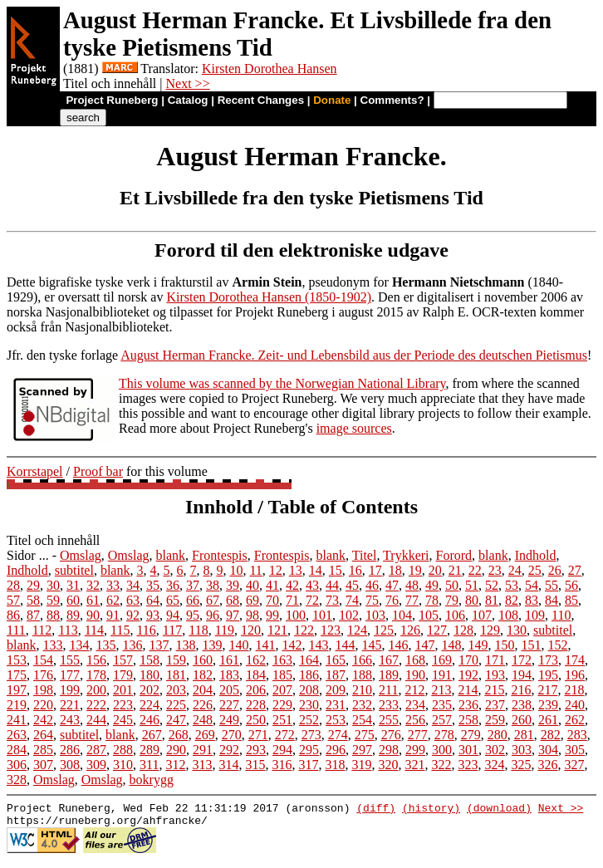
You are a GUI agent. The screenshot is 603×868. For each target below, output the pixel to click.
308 (70, 765)
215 (494, 690)
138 (186, 645)
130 (517, 630)
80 (472, 600)
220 (43, 705)
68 (233, 600)
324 (494, 765)
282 (551, 735)
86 (13, 615)
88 (53, 615)
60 (73, 600)
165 (336, 660)
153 (17, 660)
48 (412, 585)
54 (532, 585)
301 (468, 750)
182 (203, 675)
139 (213, 645)
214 (468, 690)
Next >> (188, 83)
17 (375, 570)
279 (471, 735)
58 (33, 600)
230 (309, 705)
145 (372, 645)
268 (179, 735)
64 (153, 600)
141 (266, 645)
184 (256, 675)
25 (535, 570)
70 (272, 600)
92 (133, 615)
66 (193, 600)
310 (123, 765)
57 (13, 600)
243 (70, 720)
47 (392, 585)
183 (229, 675)
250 (256, 720)
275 (365, 735)
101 (322, 615)
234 (415, 705)
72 (312, 600)
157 (123, 660)
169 (442, 660)
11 (255, 570)
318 (335, 765)
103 (375, 615)
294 (282, 750)
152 (558, 645)
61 (93, 600)
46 (372, 585)
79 (452, 600)
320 (388, 765)
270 (232, 735)
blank (171, 555)
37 (193, 585)
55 (552, 585)
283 (577, 735)
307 (43, 765)
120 (251, 630)
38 (213, 585)
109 (535, 615)
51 (472, 585)
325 (521, 765)
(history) (431, 810)
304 (548, 750)
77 (412, 600)
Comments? (392, 100)
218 (574, 690)
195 (548, 675)
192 (468, 675)
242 (43, 720)
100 (296, 615)
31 (73, 585)
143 (319, 645)
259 (495, 720)
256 (415, 720)
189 (389, 675)
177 (70, 675)
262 (575, 720)
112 (42, 630)
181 (176, 675)
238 (522, 705)
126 (410, 630)
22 (475, 570)
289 (150, 750)
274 (338, 735)
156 (96, 660)
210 (362, 690)
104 (402, 615)
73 (332, 600)
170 (468, 660)
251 (282, 720)
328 (17, 780)
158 (150, 660)
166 (362, 660)
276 (391, 735)
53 (512, 585)
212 (414, 690)
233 (389, 705)
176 (43, 675)
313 (202, 765)
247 (176, 720)
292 (229, 750)
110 (561, 615)
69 (252, 600)
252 (309, 720)
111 (16, 630)
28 (13, 585)
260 (522, 720)
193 (495, 675)
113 (68, 630)
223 (123, 705)
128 (463, 630)
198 (43, 690)
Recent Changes (261, 100)
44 (332, 585)
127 (437, 630)
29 (33, 585)
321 (414, 765)
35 (153, 585)
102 (349, 615)
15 (336, 570)
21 (455, 570)
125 (384, 630)
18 (395, 570)
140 (239, 645)
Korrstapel (35, 471)
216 (521, 690)
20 (435, 570)
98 (252, 615)
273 (311, 735)
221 (70, 705)
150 (505, 645)
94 (173, 615)
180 (150, 675)
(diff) (376, 810)
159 (176, 660)
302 (495, 750)
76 (392, 600)
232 (362, 705)
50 (452, 585)
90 (93, 615)
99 (272, 615)
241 (17, 720)
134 (80, 645)
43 (312, 585)
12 (276, 570)
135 (106, 645)
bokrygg (152, 780)
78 (432, 600)
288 (123, 750)
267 (152, 735)
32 (93, 585)
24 (515, 570)
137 (159, 645)
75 (372, 600)
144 (346, 645)
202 (150, 690)
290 (176, 750)
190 (415, 675)
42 (292, 585)
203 (176, 690)
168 (415, 660)
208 (309, 690)
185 (282, 675)
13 (296, 570)
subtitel (74, 570)
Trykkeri (406, 555)
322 (441, 765)
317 (308, 765)
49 (432, 585)
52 (492, 585)
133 (53, 645)
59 (53, 600)
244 (96, 720)
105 (429, 615)
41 (272, 585)
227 (229, 705)
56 (571, 585)
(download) (499, 810)
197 (17, 690)
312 (175, 765)
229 (282, 705)
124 (357, 630)
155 (70, 660)
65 (173, 600)
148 (452, 645)
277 (418, 735)
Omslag (81, 555)
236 (468, 705)
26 (555, 570)
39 (233, 585)
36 (173, 585)
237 (495, 705)
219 (17, 705)
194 (522, 675)
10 (236, 570)
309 (96, 765)
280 (498, 735)
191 (442, 675)
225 (176, 705)
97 (233, 615)
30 (53, 585)
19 (415, 570)
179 (123, 675)
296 (336, 750)
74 (352, 600)
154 (43, 660)
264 (43, 735)
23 (495, 570)
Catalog (188, 100)
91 (113, 615)
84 (552, 600)
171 (495, 660)
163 (282, 660)
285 (43, 750)
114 (94, 630)
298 (389, 750)
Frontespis (220, 555)
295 (309, 750)
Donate (332, 100)
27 (575, 570)
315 (255, 765)
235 (442, 705)
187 (336, 675)
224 (150, 705)
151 (532, 645)
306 (17, 765)
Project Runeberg (112, 100)
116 (146, 630)
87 (33, 615)
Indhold (536, 555)
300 (442, 750)
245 (123, 720)
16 (355, 570)
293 (256, 750)
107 (482, 615)
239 (548, 705)
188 (362, 675)
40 (252, 585)
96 (213, 615)
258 (468, 720)
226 (203, 705)
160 (203, 660)
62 (113, 600)
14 (316, 570)
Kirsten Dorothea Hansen (270, 69)
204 (203, 690)
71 (292, 600)
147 (425, 645)
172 (522, 660)
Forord (454, 555)
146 (399, 645)
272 (285, 735)
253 (336, 720)
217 (547, 690)
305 (575, 750)
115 (120, 630)
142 (292, 645)
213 (441, 690)
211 (388, 690)
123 (331, 630)
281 (524, 735)
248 (203, 720)
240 (575, 705)
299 (415, 750)
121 (277, 630)
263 (17, 735)
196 (575, 675)
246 (150, 720)
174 (575, 660)
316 (282, 765)
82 (512, 600)
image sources (354, 428)
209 (336, 690)
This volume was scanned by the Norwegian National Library (282, 383)
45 (352, 585)
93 (153, 615)
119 (225, 630)
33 (113, 585)
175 (17, 675)
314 (228, 765)
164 (309, 660)
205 (229, 690)
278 (444, 735)
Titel (365, 555)
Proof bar (98, 471)
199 (70, 690)
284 (17, 750)
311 (149, 765)
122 (304, 630)
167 (389, 660)
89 (73, 615)
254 (362, 720)
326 (547, 765)
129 (490, 630)
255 (389, 720)
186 (309, 675)
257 (442, 720)
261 (548, 720)
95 (193, 615)
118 (198, 630)
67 (213, 600)
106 (455, 615)
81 (492, 600)
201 (123, 690)
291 (203, 750)
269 (205, 735)
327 (574, 765)
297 (362, 750)
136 (133, 645)
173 (548, 660)
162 (256, 660)
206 (256, 690)
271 (258, 735)
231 (336, 705)
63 (133, 600)
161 (229, 660)
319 (361, 765)
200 (96, 690)
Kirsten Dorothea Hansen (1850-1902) (269, 297)
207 (282, 690)
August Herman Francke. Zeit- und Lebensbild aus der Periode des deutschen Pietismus (354, 355)
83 (532, 600)
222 (96, 705)
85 (571, 600)
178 (96, 675)
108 (508, 615)
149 (478, 645)
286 (70, 750)
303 (522, 750)
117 (172, 630)
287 (96, 750)
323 (468, 765)
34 (133, 585)
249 (229, 720)
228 (256, 705)
